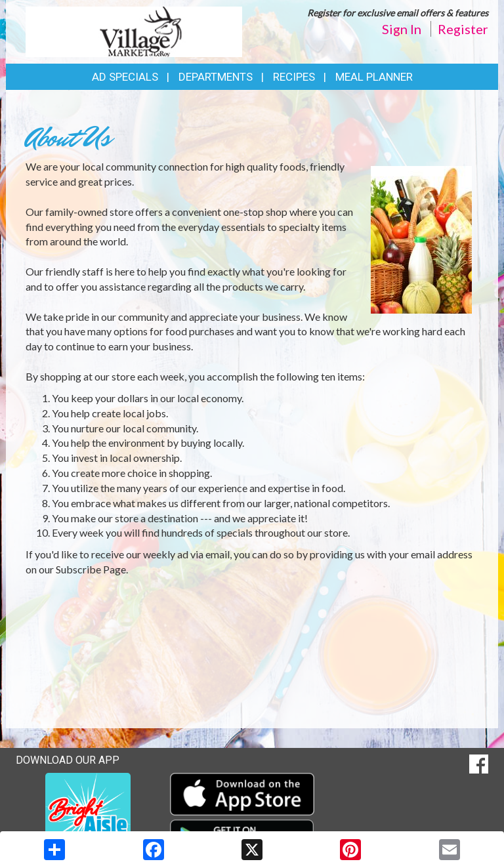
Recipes (294, 77)
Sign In (402, 29)
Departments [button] (216, 77)
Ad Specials (125, 77)
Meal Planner (374, 77)
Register (463, 29)
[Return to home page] (134, 31)
